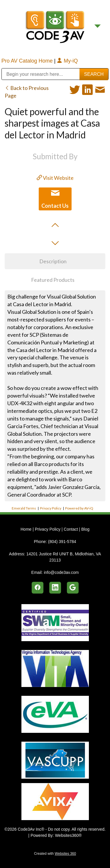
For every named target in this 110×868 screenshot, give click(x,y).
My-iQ (67, 61)
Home (27, 529)
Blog (85, 529)
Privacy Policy (51, 508)
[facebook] (38, 588)
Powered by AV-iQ (79, 508)
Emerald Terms (24, 508)
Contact (71, 529)
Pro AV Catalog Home (28, 61)
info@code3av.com (61, 572)
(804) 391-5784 (62, 542)
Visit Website (55, 178)
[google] (73, 588)
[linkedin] (55, 588)
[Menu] (98, 26)
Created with (55, 854)
